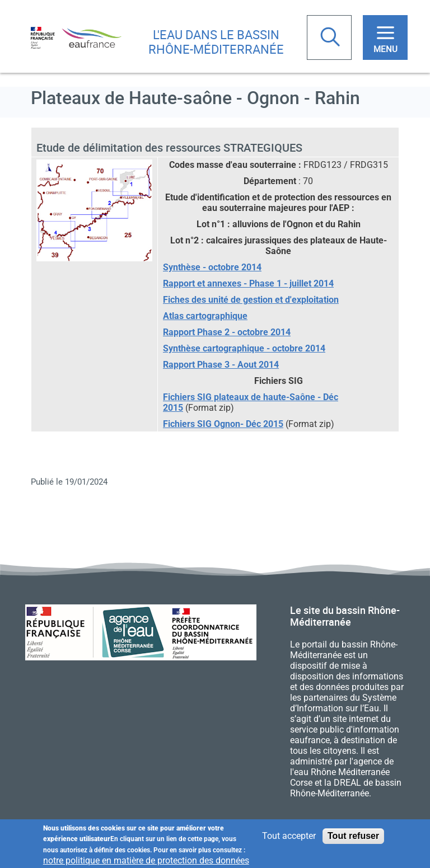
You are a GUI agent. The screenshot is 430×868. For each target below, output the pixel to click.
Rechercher (331, 38)
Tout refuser (353, 836)
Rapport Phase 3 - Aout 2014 (221, 365)
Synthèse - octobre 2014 (212, 267)
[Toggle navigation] (385, 37)
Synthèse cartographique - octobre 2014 (244, 348)
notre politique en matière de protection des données (146, 861)
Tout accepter (289, 836)
